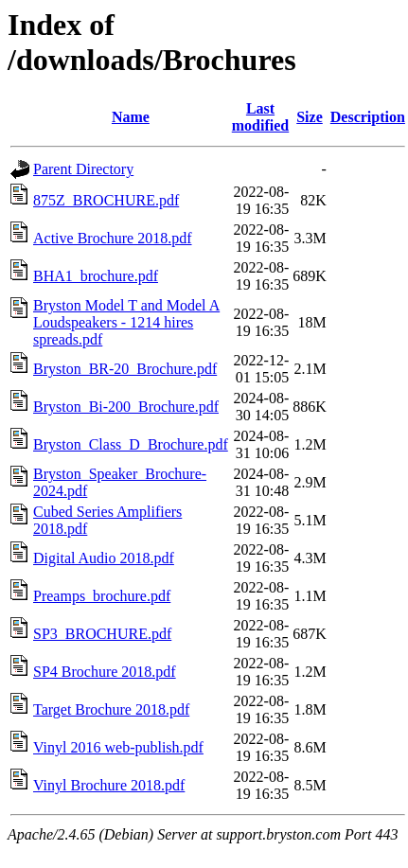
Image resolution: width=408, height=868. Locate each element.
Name (131, 117)
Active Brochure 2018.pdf (113, 238)
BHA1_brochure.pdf (96, 276)
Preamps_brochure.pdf (102, 596)
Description (368, 117)
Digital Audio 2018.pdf (104, 558)
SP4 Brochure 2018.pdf (105, 672)
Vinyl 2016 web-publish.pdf (118, 747)
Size (310, 117)
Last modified (260, 117)
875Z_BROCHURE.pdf (106, 200)
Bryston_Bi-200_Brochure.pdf (126, 407)
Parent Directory (83, 169)
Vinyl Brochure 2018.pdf (109, 785)
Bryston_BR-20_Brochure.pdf (125, 369)
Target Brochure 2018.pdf (111, 709)
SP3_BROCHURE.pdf (102, 634)
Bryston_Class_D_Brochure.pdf (131, 444)
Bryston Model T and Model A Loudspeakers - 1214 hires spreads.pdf (126, 322)
